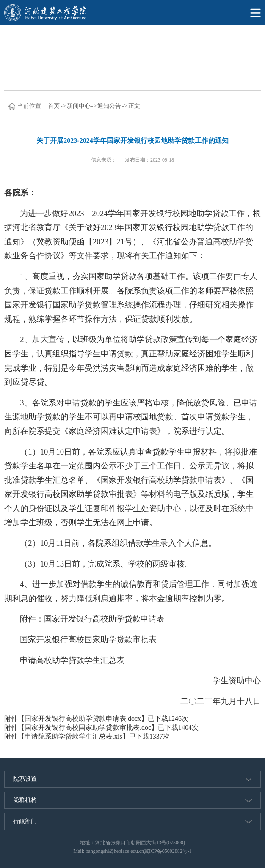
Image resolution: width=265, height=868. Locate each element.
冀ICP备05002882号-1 (168, 851)
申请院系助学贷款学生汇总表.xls (73, 736)
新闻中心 (79, 106)
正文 (134, 106)
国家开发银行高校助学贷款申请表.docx (83, 719)
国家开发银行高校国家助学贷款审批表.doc (88, 727)
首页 (54, 106)
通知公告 (109, 106)
